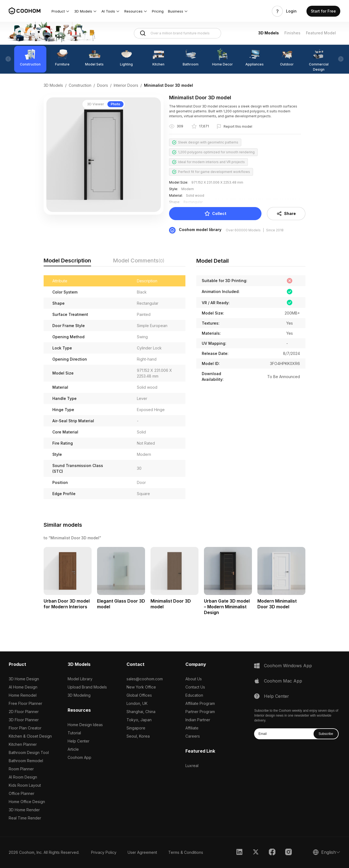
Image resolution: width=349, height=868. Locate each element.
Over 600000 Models (243, 230)
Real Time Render (25, 818)
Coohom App (79, 757)
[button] (61, 11)
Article (73, 749)
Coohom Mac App (283, 681)
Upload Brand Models (87, 687)
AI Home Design (23, 687)
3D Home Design (24, 679)
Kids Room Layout (25, 785)
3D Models (269, 33)
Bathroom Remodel (26, 761)
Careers (193, 736)
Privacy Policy (104, 852)
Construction (80, 85)
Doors (103, 85)
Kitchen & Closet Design (30, 736)
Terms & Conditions (186, 852)
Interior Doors (126, 85)
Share (286, 214)
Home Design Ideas (85, 725)
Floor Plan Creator (25, 728)
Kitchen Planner (23, 744)
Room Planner (21, 769)
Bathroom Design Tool (29, 752)
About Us (194, 679)
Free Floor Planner (25, 703)
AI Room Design (23, 777)
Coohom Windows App (288, 666)
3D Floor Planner (24, 720)
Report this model (238, 126)
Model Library (80, 679)
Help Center (79, 741)
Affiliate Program (200, 703)
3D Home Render (24, 810)
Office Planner (22, 793)
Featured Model (321, 33)
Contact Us (195, 687)
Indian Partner (198, 720)
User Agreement (142, 852)
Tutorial (74, 733)
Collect (215, 214)
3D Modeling (79, 695)
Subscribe (326, 734)
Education (194, 695)
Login (291, 11)
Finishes (292, 33)
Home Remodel (23, 695)
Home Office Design (27, 802)
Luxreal (192, 766)
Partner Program (200, 712)
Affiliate (192, 728)
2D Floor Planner (24, 712)
